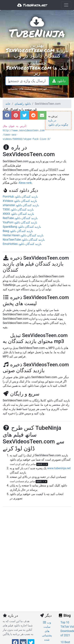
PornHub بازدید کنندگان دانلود (20, 197)
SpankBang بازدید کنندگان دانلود (22, 227)
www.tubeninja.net (59, 468)
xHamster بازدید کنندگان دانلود (21, 205)
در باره (52, 120)
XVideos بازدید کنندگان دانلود (20, 201)
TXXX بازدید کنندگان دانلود (18, 209)
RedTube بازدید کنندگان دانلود (20, 218)
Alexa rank (25, 183)
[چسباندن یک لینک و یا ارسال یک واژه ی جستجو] (27, 81)
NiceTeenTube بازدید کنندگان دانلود (24, 240)
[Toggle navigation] (66, 5)
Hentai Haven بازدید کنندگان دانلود (23, 235)
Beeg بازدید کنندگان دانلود (18, 231)
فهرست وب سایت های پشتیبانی (27, 88)
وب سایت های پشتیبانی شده (47, 631)
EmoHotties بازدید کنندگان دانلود (22, 244)
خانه (8, 104)
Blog (64, 615)
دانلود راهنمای (23, 104)
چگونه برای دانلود (58, 125)
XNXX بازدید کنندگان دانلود (18, 214)
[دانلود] (59, 81)
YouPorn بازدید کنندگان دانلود (20, 222)
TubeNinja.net (32, 5)
